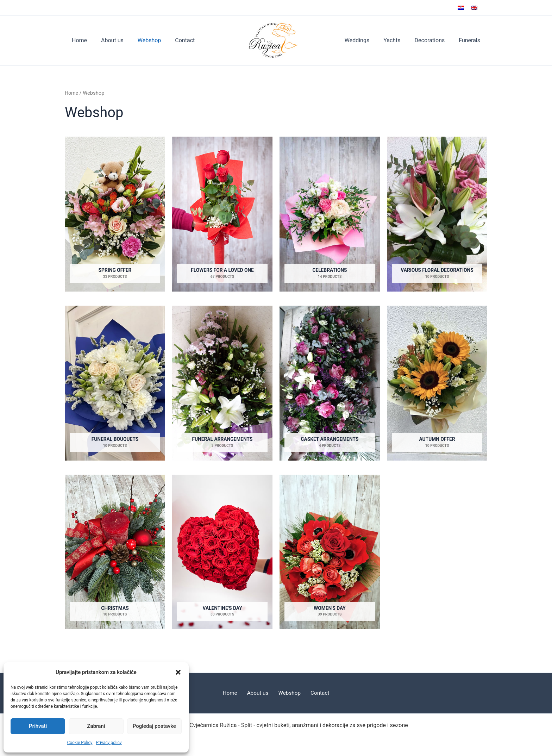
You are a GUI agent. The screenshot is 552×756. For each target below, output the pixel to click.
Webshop (142, 40)
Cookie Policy (80, 743)
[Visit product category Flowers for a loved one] (222, 214)
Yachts (399, 40)
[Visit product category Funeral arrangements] (222, 383)
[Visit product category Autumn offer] (437, 383)
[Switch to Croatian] (461, 8)
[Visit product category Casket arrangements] (330, 383)
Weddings (367, 40)
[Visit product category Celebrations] (330, 214)
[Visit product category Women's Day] (330, 552)
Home (78, 40)
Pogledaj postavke (154, 726)
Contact (175, 40)
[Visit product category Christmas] (115, 552)
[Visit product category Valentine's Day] (222, 552)
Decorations (434, 40)
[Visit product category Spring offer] (115, 214)
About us (108, 40)
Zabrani (96, 726)
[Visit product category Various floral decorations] (437, 214)
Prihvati (38, 726)
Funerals (471, 40)
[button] (178, 672)
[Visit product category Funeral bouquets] (115, 383)
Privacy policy (109, 743)
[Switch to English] (474, 8)
